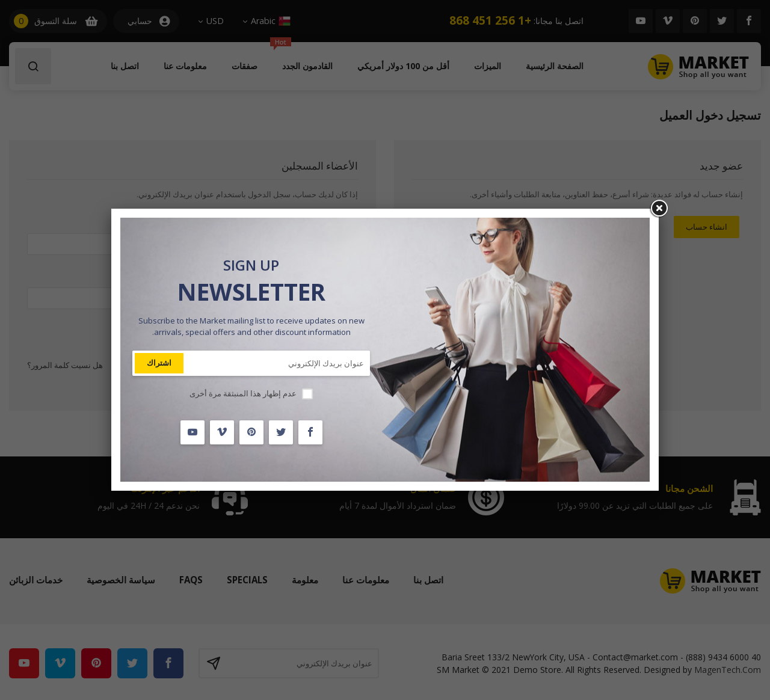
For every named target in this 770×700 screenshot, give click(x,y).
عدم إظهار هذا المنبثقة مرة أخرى (243, 393)
